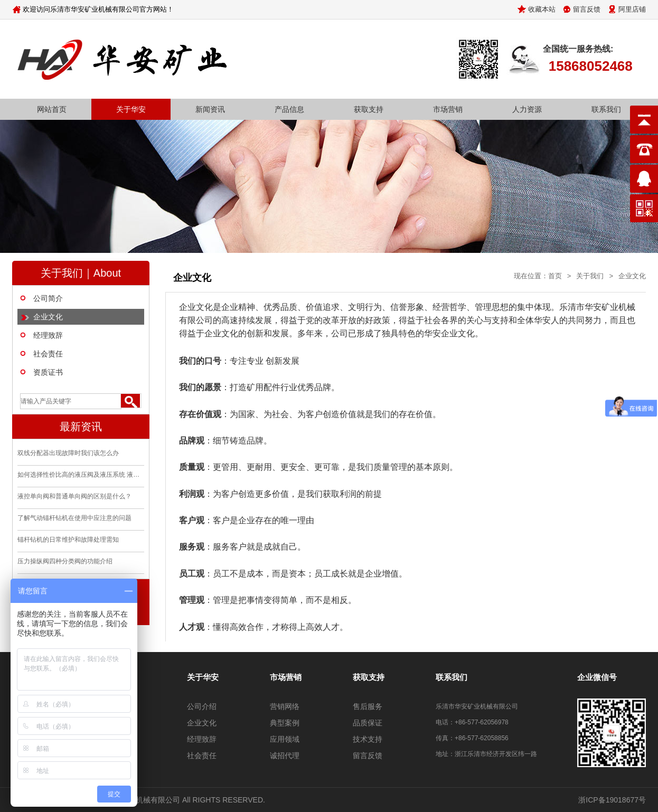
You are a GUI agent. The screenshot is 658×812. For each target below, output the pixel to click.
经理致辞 (48, 335)
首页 (555, 276)
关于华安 (131, 109)
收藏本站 (542, 9)
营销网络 (285, 706)
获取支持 (369, 109)
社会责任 (48, 354)
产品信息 (289, 109)
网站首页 (52, 109)
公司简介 (48, 298)
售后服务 (368, 706)
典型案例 (285, 723)
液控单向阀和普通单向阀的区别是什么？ (74, 496)
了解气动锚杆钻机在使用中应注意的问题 (74, 518)
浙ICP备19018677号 (612, 800)
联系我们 (606, 109)
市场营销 (448, 109)
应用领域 (285, 739)
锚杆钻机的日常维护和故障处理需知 (68, 540)
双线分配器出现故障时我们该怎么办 (68, 453)
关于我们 (590, 276)
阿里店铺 (632, 9)
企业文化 (48, 317)
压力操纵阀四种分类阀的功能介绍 (65, 561)
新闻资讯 (210, 109)
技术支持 (368, 739)
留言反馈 (587, 9)
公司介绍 (202, 706)
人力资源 (527, 109)
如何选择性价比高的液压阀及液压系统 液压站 (81, 475)
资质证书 (48, 372)
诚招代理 (285, 756)
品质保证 (368, 723)
